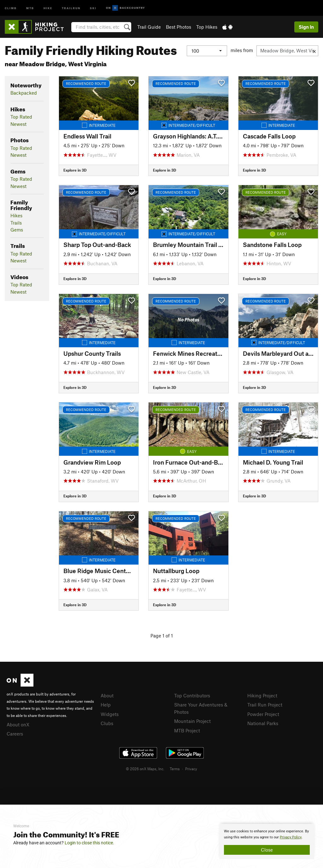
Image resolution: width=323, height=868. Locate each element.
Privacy (191, 769)
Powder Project (263, 714)
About (107, 695)
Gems (17, 230)
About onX (18, 724)
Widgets (110, 714)
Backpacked (24, 93)
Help (106, 705)
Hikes (16, 215)
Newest (18, 124)
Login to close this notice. (89, 843)
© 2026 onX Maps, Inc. (145, 769)
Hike (48, 8)
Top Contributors (192, 695)
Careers (15, 734)
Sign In (306, 27)
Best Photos (179, 27)
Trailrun (71, 8)
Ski (93, 8)
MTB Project (187, 730)
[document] (267, 842)
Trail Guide (149, 27)
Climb (11, 8)
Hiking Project (262, 695)
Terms (175, 769)
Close (267, 850)
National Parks (263, 723)
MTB (30, 8)
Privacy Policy (291, 837)
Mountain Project (192, 721)
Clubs (107, 723)
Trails (16, 223)
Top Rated (21, 117)
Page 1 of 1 (162, 636)
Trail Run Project (265, 705)
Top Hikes (207, 27)
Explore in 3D (75, 170)
